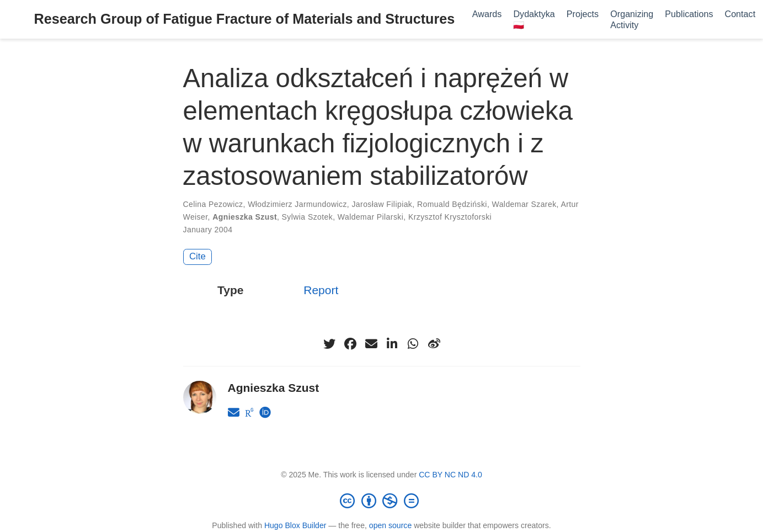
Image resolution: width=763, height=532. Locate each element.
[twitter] (329, 344)
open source (390, 525)
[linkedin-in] (392, 344)
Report (321, 290)
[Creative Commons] (382, 501)
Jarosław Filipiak (382, 204)
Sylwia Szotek (308, 217)
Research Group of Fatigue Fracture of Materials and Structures (245, 19)
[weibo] (434, 344)
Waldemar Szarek (524, 204)
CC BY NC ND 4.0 (450, 475)
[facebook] (350, 344)
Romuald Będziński (452, 204)
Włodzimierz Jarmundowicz (297, 204)
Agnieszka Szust (245, 217)
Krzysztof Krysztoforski (450, 217)
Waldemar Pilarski (370, 217)
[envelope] (371, 344)
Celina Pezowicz (213, 204)
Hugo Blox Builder (295, 525)
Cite (198, 256)
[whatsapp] (413, 344)
